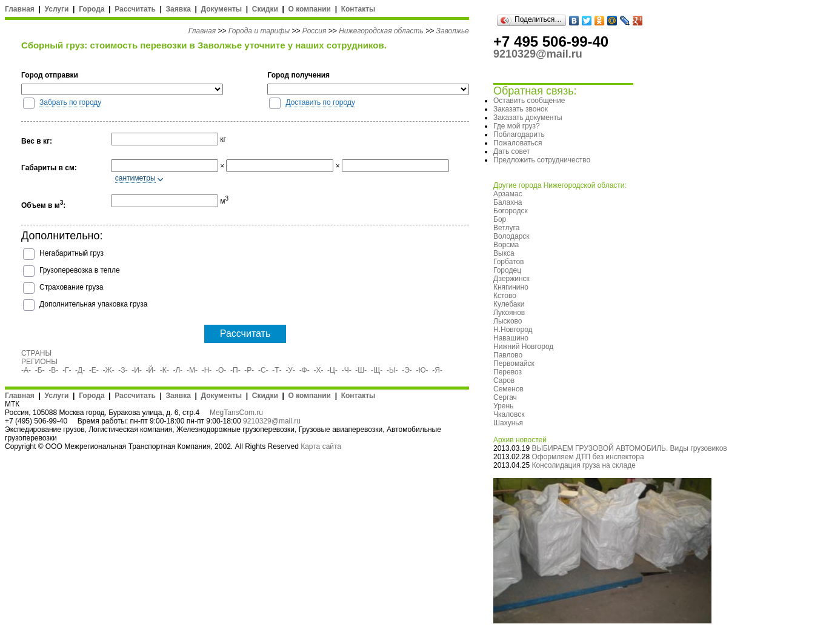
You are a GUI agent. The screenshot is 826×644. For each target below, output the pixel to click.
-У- (290, 370)
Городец (507, 270)
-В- (53, 370)
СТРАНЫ (36, 353)
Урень (503, 406)
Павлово (508, 355)
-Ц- (332, 370)
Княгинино (511, 287)
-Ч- (347, 370)
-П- (235, 370)
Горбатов (508, 262)
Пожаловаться (518, 143)
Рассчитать (135, 9)
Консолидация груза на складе (583, 465)
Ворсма (506, 245)
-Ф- (305, 370)
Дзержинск (511, 279)
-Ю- (422, 370)
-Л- (178, 370)
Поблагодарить (519, 134)
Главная (20, 9)
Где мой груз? (517, 126)
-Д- (80, 370)
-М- (192, 370)
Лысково (508, 321)
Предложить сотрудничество (542, 160)
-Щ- (377, 370)
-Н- (207, 370)
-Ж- (109, 370)
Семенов (508, 389)
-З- (123, 370)
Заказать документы (528, 118)
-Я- (437, 370)
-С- (263, 370)
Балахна (508, 202)
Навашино (511, 338)
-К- (165, 370)
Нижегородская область (381, 31)
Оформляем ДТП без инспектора (588, 457)
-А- (26, 370)
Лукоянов (509, 313)
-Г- (67, 370)
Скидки (265, 9)
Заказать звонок (521, 109)
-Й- (151, 370)
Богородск (511, 211)
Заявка (178, 9)
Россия (315, 31)
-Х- (318, 370)
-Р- (249, 370)
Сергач (505, 397)
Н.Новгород (513, 330)
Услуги (57, 9)
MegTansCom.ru (236, 413)
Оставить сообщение (529, 101)
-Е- (94, 370)
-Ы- (392, 370)
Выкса (504, 253)
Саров (504, 380)
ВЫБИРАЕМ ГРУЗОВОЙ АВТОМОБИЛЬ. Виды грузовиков (629, 448)
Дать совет (511, 151)
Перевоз (508, 372)
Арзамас (508, 194)
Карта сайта (321, 446)
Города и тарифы (259, 31)
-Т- (277, 370)
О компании (309, 9)
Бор (500, 219)
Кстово (505, 296)
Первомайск (514, 363)
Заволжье (453, 31)
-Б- (40, 370)
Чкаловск (509, 414)
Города (92, 9)
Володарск (511, 236)
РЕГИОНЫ (39, 362)
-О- (221, 370)
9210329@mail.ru (272, 421)
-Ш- (361, 370)
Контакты (358, 9)
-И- (137, 370)
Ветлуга (506, 228)
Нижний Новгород (523, 347)
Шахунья (508, 423)
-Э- (407, 370)
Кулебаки (509, 304)
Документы (221, 9)
